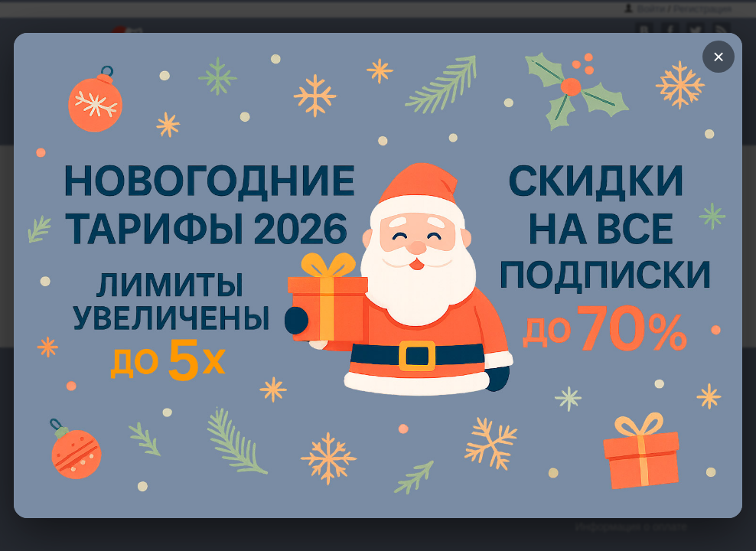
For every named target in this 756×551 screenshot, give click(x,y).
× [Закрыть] (718, 57)
